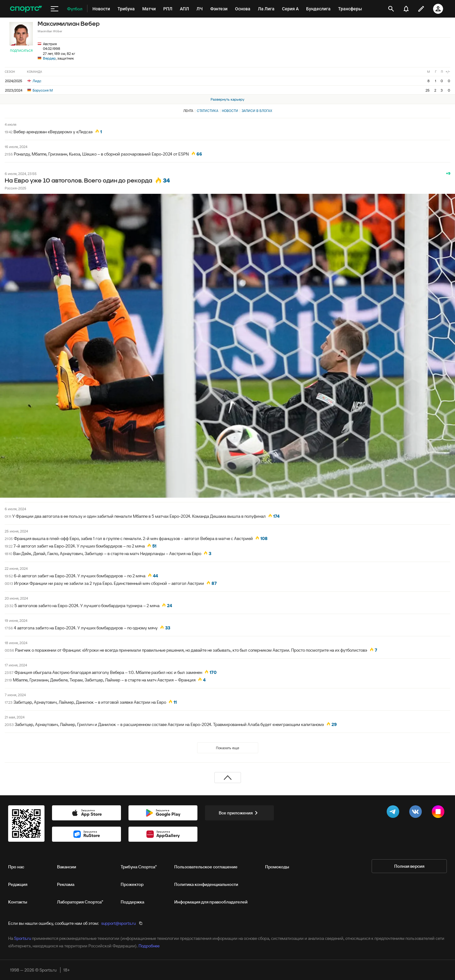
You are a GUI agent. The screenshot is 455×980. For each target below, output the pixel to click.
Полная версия (409, 866)
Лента (188, 111)
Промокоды (277, 867)
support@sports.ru (118, 923)
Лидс (34, 81)
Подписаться (21, 51)
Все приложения (239, 813)
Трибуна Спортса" (139, 867)
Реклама (66, 884)
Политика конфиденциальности (206, 884)
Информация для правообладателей (211, 902)
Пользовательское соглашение (206, 867)
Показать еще (227, 748)
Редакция (18, 884)
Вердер (49, 58)
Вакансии (67, 867)
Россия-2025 (16, 188)
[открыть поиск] (391, 9)
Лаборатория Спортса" (80, 902)
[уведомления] (406, 9)
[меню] (55, 9)
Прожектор (132, 884)
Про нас (16, 867)
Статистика (208, 111)
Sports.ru (23, 938)
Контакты (18, 902)
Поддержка (132, 902)
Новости (230, 111)
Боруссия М (40, 90)
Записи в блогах (257, 111)
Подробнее (149, 946)
